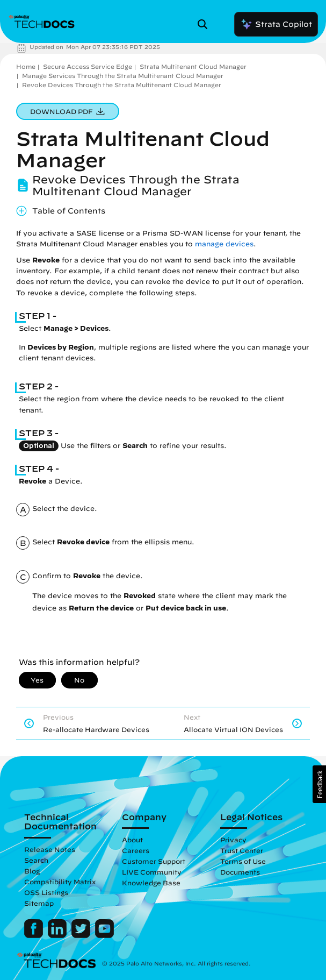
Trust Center (242, 850)
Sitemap (39, 903)
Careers (136, 850)
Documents (240, 872)
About (132, 840)
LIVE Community (152, 872)
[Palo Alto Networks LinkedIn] (58, 935)
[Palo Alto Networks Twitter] (82, 935)
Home (26, 66)
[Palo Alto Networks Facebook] (35, 935)
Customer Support (154, 861)
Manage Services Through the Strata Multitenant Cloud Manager (123, 76)
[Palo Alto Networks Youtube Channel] (104, 935)
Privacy (233, 840)
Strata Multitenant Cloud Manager (193, 66)
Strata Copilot (276, 24)
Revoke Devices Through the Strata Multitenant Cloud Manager (122, 85)
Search (36, 860)
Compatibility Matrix (60, 882)
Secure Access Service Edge (88, 66)
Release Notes (50, 849)
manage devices (224, 244)
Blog (32, 871)
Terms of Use (243, 861)
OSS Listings (46, 892)
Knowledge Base (151, 883)
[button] (319, 784)
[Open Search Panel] (206, 24)
